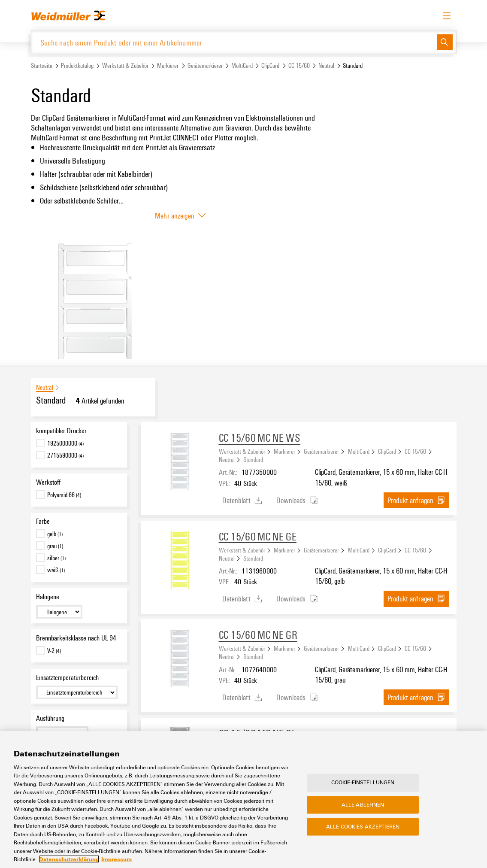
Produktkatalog (77, 66)
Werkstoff (48, 482)
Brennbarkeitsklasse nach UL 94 (76, 638)
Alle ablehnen (363, 804)
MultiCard (242, 66)
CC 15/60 (299, 66)
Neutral (326, 66)
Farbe (43, 522)
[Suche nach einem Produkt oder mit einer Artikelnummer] (234, 42)
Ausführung (50, 719)
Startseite (42, 66)
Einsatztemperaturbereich (67, 677)
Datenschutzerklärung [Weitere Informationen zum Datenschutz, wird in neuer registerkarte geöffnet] (69, 859)
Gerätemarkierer (205, 66)
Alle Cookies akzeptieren (363, 827)
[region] (243, 800)
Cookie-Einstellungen (363, 783)
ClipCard (270, 66)
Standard (253, 460)
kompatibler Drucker (61, 431)
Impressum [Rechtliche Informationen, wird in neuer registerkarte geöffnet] (116, 859)
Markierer (168, 66)
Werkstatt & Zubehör (125, 66)
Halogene (48, 597)
